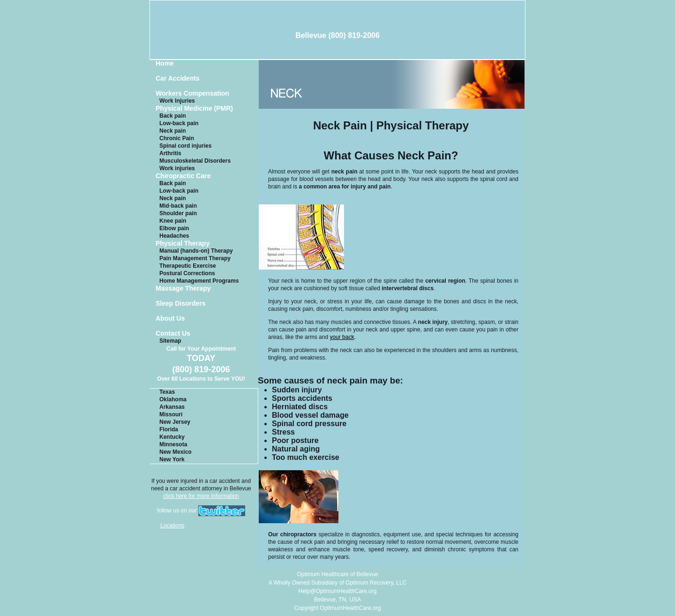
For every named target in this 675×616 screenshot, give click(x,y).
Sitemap (170, 341)
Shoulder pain (178, 213)
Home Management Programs (199, 281)
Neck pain (173, 131)
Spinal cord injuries (185, 146)
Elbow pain (174, 228)
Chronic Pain (177, 138)
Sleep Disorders (181, 304)
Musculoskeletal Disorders (195, 161)
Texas (167, 392)
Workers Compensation (192, 94)
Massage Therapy (183, 289)
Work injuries (177, 168)
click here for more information (201, 496)
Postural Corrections (187, 273)
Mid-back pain (178, 206)
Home (165, 64)
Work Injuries (177, 101)
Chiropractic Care (183, 176)
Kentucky (172, 437)
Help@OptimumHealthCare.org (338, 591)
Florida (169, 429)
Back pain (173, 116)
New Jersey (175, 422)
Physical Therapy (183, 244)
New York (172, 459)
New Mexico (176, 452)
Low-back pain (179, 123)
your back (342, 337)
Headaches (174, 236)
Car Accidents (178, 79)
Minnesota (173, 444)
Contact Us (173, 334)
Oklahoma (173, 399)
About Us (170, 319)
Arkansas (172, 407)
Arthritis (170, 153)
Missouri (171, 414)
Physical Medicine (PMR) (194, 109)
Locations (172, 526)
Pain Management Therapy (195, 258)
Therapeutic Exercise (188, 266)
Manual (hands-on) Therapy (196, 251)
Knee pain (173, 221)
